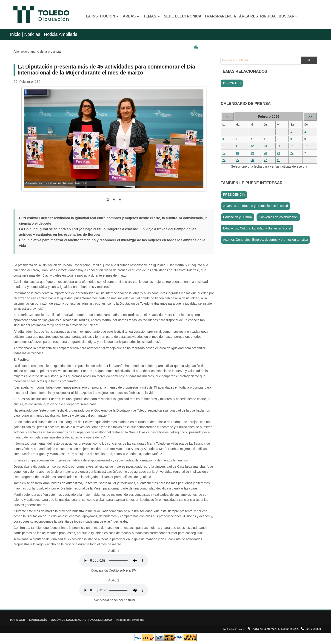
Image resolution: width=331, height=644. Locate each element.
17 (224, 153)
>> (310, 117)
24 (224, 160)
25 (237, 160)
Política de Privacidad (130, 620)
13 (265, 146)
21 (279, 153)
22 (292, 153)
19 (252, 153)
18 (237, 153)
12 (252, 146)
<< (228, 117)
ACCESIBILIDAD (101, 620)
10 (224, 146)
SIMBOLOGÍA (38, 620)
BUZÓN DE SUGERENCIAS (68, 620)
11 (237, 146)
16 (306, 146)
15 (292, 146)
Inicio (15, 34)
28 (279, 160)
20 (265, 153)
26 (252, 160)
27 (265, 160)
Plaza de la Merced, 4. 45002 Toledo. (274, 629)
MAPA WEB (18, 620)
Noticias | (33, 34)
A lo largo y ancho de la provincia (37, 52)
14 (279, 146)
